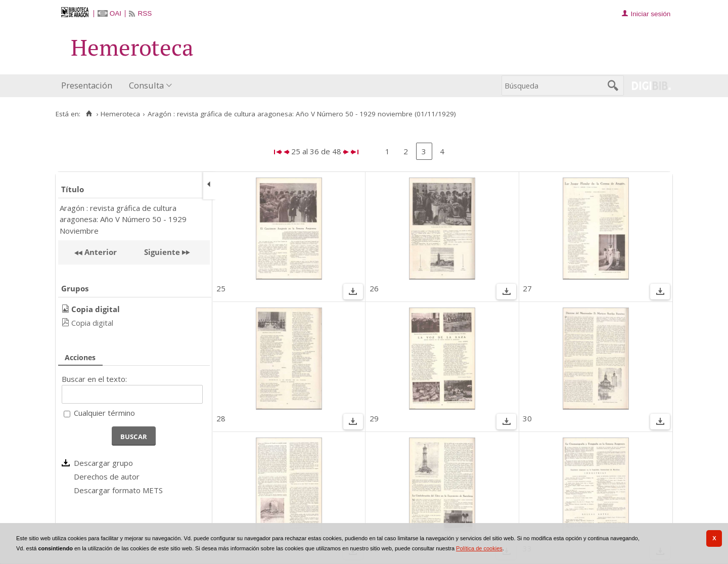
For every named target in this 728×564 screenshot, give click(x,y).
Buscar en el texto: (94, 379)
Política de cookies (479, 548)
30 (527, 418)
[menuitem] (89, 86)
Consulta (146, 85)
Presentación (87, 85)
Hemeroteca (120, 114)
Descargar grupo (103, 463)
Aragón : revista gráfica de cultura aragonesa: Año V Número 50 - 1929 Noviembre (123, 219)
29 (374, 418)
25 (221, 288)
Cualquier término (104, 413)
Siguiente (162, 252)
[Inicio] (89, 114)
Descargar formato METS (118, 490)
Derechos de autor (107, 476)
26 (374, 288)
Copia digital (92, 323)
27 (527, 288)
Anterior (100, 252)
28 (221, 418)
